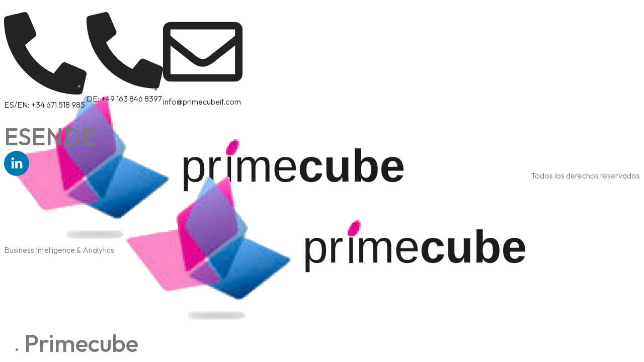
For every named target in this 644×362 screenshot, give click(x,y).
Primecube (81, 343)
